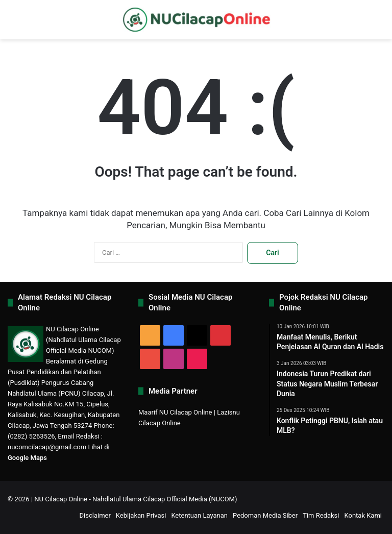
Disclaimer (95, 515)
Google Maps (27, 458)
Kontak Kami (363, 515)
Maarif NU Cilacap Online (175, 412)
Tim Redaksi (321, 515)
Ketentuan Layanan (199, 515)
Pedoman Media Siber (265, 515)
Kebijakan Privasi (141, 515)
